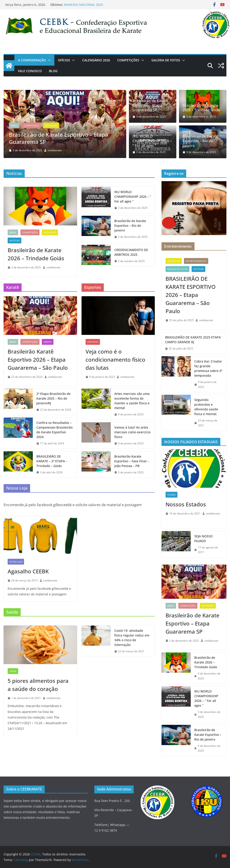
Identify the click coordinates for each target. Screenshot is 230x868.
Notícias (14, 240)
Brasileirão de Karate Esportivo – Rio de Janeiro (200, 141)
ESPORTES (93, 342)
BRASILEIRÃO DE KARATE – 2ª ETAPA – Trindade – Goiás (52, 461)
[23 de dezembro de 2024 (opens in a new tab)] (25, 377)
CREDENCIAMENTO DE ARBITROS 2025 (131, 252)
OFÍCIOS (64, 60)
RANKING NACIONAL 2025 (84, 5)
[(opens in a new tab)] (221, 66)
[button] (48, 60)
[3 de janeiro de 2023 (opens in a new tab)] (129, 472)
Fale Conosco (30, 71)
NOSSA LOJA (16, 562)
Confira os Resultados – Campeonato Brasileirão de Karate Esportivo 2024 (54, 430)
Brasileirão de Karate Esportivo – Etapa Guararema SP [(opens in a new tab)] (59, 138)
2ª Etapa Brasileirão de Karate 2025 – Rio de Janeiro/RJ (53, 398)
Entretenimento (196, 261)
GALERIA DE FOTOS (166, 60)
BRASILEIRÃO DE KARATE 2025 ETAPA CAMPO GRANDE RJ (193, 340)
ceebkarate (55, 150)
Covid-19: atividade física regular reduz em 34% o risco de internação (132, 638)
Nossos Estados (186, 504)
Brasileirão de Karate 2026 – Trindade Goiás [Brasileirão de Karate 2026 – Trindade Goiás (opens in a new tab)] (201, 108)
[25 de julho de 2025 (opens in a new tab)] (180, 320)
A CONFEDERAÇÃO (32, 60)
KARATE (48, 342)
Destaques (51, 125)
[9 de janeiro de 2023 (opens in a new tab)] (100, 377)
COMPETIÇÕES (128, 60)
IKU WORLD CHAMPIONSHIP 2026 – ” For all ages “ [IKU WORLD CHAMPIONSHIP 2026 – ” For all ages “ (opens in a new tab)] (152, 141)
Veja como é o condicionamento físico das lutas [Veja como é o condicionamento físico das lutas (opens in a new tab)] (115, 359)
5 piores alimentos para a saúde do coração (38, 685)
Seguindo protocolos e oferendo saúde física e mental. (206, 407)
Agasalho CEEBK (28, 571)
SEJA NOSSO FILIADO (203, 539)
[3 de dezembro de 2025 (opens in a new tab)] (149, 117)
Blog (53, 71)
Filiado (171, 495)
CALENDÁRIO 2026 (96, 60)
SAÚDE (13, 671)
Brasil (14, 125)
